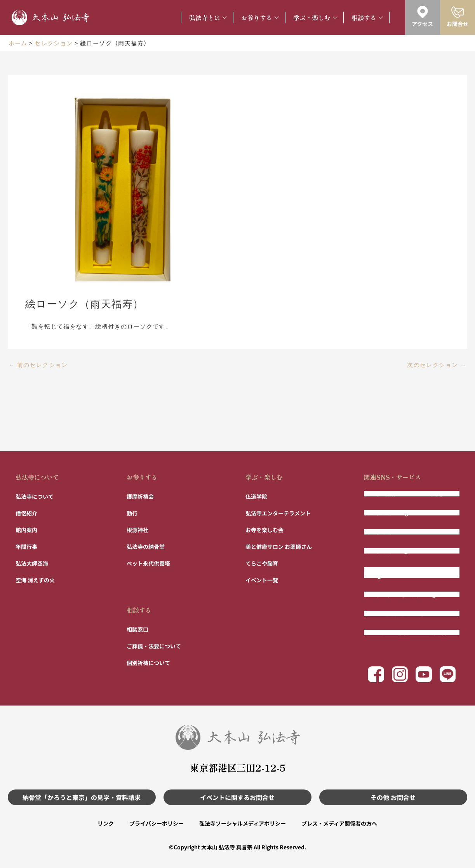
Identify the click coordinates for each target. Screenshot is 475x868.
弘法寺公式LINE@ (386, 551)
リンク (106, 823)
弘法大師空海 (32, 563)
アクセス (422, 24)
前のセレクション (38, 365)
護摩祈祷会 (140, 496)
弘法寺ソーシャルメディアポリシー (243, 823)
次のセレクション (437, 365)
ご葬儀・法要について (154, 646)
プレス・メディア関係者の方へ (339, 823)
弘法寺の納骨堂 (146, 547)
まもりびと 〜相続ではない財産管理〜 (411, 632)
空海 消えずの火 (35, 580)
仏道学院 (256, 496)
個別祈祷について (148, 663)
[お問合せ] (458, 12)
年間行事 (26, 547)
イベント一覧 (262, 580)
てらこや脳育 (262, 563)
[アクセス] (423, 12)
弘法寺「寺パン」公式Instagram (405, 594)
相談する (367, 17)
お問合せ (458, 24)
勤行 (132, 513)
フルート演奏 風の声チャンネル (403, 613)
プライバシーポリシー (157, 823)
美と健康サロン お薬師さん (279, 547)
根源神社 (137, 530)
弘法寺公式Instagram (391, 513)
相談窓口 (137, 629)
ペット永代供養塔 (148, 563)
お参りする (260, 17)
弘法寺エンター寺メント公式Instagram (399, 573)
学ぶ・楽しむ (315, 17)
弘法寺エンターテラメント (278, 513)
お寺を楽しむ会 (264, 530)
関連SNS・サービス (392, 477)
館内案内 (26, 530)
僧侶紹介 (26, 513)
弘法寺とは (208, 17)
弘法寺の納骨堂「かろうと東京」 (405, 494)
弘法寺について (37, 477)
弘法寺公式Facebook (390, 532)
